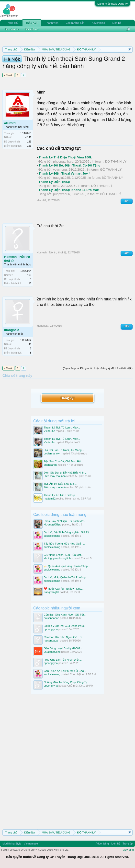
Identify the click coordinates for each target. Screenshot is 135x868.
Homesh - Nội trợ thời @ (17, 259)
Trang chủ (12, 23)
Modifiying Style (12, 844)
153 (29, 146)
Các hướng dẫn (75, 23)
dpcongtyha (51, 629)
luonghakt (12, 330)
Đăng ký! (67, 398)
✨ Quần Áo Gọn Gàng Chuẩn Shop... (67, 566)
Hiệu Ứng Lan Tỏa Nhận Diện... (63, 660)
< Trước (8, 75)
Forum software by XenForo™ (35, 850)
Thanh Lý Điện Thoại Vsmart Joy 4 (65, 173)
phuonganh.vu (63, 161)
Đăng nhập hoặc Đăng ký (112, 4)
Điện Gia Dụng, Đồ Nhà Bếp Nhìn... (65, 473)
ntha (56, 186)
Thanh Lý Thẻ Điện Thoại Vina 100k (65, 157)
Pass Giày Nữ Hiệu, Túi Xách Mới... (65, 521)
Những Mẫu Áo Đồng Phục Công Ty (65, 682)
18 (30, 283)
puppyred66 (62, 194)
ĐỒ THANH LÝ (116, 161)
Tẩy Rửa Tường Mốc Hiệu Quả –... (65, 544)
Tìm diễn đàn (12, 29)
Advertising (98, 23)
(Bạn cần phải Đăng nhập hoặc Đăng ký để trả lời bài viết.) (98, 368)
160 (29, 275)
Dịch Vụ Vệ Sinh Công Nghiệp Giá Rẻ (67, 532)
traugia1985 (62, 178)
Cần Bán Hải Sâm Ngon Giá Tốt (63, 637)
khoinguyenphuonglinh (57, 558)
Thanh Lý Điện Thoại (54, 182)
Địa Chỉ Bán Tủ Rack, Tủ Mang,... (64, 450)
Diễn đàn (32, 23)
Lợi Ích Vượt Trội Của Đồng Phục (64, 626)
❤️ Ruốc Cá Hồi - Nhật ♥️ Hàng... (64, 589)
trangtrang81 (51, 592)
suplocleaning (52, 536)
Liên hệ (117, 23)
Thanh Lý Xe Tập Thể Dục (60, 495)
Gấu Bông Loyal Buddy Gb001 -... (64, 648)
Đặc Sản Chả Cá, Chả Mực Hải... (64, 461)
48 (30, 344)
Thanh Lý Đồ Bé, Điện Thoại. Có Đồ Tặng (69, 165)
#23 (127, 327)
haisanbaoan (51, 618)
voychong (60, 170)
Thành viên (52, 23)
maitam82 (50, 499)
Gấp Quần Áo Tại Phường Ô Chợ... (65, 671)
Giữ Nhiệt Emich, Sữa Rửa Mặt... (63, 555)
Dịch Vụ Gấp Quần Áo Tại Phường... (66, 577)
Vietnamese (31, 844)
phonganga (51, 465)
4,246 (28, 137)
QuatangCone (52, 652)
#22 (127, 253)
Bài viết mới (32, 29)
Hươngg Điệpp (53, 524)
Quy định (128, 850)
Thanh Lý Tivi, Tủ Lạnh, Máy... (62, 428)
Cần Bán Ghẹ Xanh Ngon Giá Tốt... (65, 615)
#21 (127, 201)
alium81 (10, 123)
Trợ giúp (128, 844)
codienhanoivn (52, 453)
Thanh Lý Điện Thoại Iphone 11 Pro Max (69, 190)
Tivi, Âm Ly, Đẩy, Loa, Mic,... (61, 484)
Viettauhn (49, 431)
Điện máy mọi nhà (55, 476)
